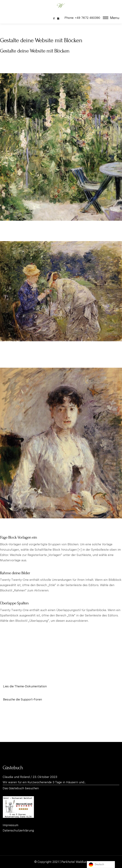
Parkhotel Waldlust (74, 862)
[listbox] (101, 865)
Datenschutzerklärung (18, 830)
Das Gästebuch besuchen (21, 788)
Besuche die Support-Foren (22, 699)
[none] (101, 865)
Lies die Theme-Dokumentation (25, 686)
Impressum (10, 825)
